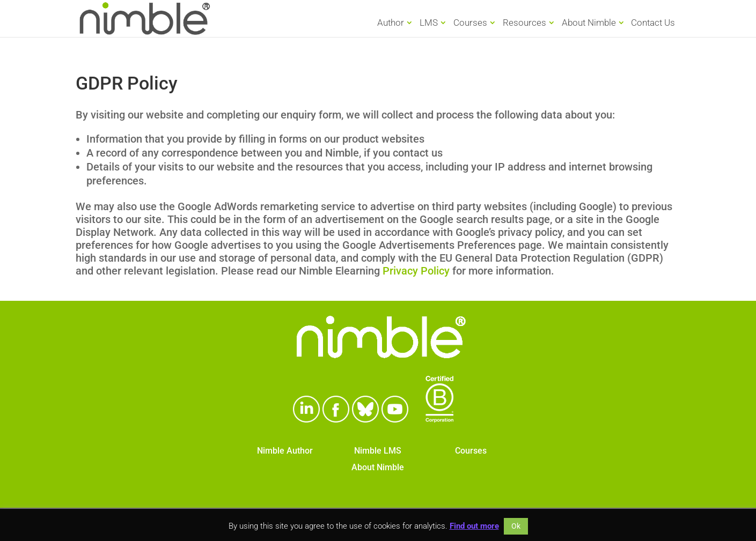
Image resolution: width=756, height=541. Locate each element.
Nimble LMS (378, 451)
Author (391, 23)
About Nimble (589, 23)
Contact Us (653, 23)
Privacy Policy (416, 271)
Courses (470, 23)
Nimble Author (285, 451)
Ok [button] (516, 526)
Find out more (474, 526)
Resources (524, 23)
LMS (429, 23)
